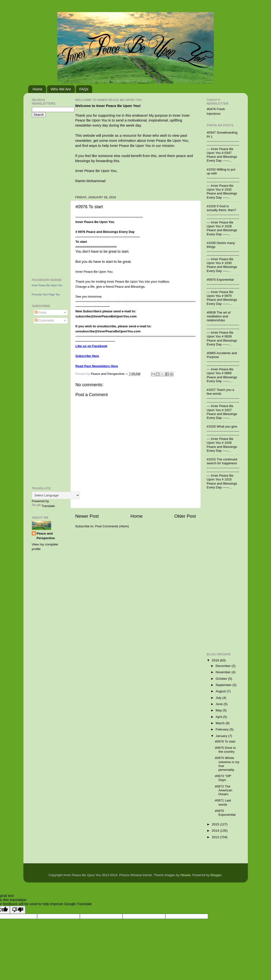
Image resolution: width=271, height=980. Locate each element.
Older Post (185, 516)
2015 (216, 824)
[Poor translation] (18, 910)
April (219, 717)
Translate (43, 506)
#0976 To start (225, 741)
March (221, 723)
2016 (216, 660)
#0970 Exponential (220, 280)
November (224, 672)
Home (37, 89)
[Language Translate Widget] (56, 495)
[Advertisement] (46, 197)
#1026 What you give (222, 426)
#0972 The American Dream (223, 790)
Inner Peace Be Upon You (47, 285)
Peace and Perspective (46, 536)
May (219, 710)
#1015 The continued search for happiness (222, 461)
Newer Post (87, 516)
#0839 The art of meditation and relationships (219, 316)
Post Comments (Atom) (112, 526)
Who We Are (61, 89)
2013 (216, 837)
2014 (216, 831)
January (222, 736)
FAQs (84, 89)
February (223, 729)
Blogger (216, 875)
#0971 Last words (223, 802)
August (221, 691)
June (220, 704)
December (224, 666)
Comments (44, 320)
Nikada (185, 875)
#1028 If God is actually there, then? (222, 208)
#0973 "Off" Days (223, 778)
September (224, 685)
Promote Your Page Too (46, 294)
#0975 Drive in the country (225, 750)
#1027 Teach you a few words (221, 392)
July (219, 698)
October (222, 679)
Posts (41, 312)
